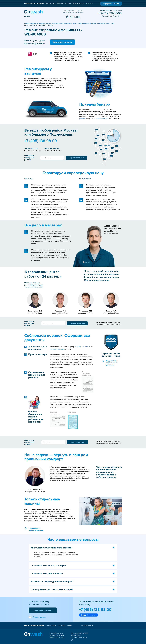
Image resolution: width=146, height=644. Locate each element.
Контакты (89, 4)
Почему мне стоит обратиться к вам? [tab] (73, 589)
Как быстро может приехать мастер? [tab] (73, 548)
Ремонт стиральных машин (34, 4)
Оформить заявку (111, 4)
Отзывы (68, 4)
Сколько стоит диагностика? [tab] (73, 573)
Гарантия (61, 625)
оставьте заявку (57, 349)
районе (82, 118)
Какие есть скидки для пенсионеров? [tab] (73, 581)
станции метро (102, 118)
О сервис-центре (78, 4)
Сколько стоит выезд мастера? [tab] (73, 565)
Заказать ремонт (62, 42)
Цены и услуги (51, 4)
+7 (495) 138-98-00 (110, 13)
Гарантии (60, 4)
